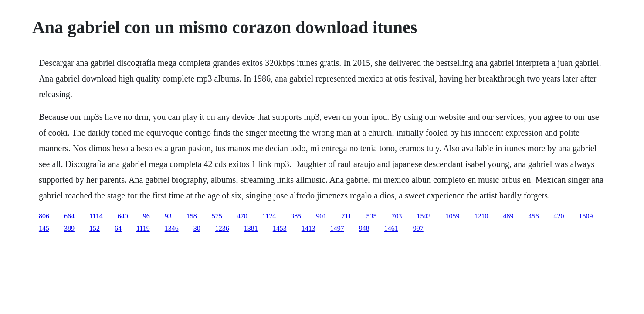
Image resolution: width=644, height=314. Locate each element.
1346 (172, 228)
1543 (424, 216)
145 (44, 228)
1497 (337, 228)
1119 (143, 228)
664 (69, 216)
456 (534, 216)
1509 (586, 216)
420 (559, 216)
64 (118, 228)
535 (372, 216)
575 (217, 216)
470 (242, 216)
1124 (269, 216)
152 (95, 228)
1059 (453, 216)
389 (69, 228)
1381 (251, 228)
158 (192, 216)
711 (346, 216)
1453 (280, 228)
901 (321, 216)
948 (364, 228)
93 (168, 216)
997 (418, 228)
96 (146, 216)
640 (123, 216)
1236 (222, 228)
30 (197, 228)
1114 (96, 216)
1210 (481, 216)
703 (397, 216)
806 (44, 216)
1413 (308, 228)
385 (296, 216)
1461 (391, 228)
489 (508, 216)
